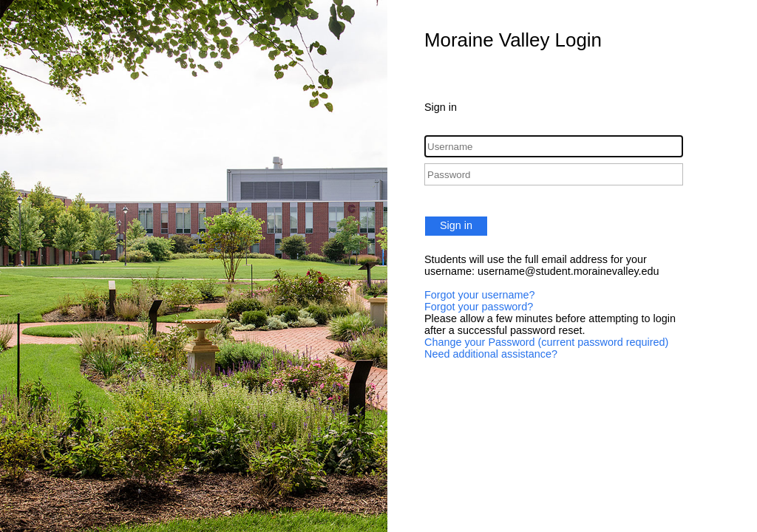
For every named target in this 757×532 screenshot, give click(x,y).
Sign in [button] (456, 225)
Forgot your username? (480, 295)
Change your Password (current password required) (546, 342)
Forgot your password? (479, 307)
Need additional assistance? (491, 354)
